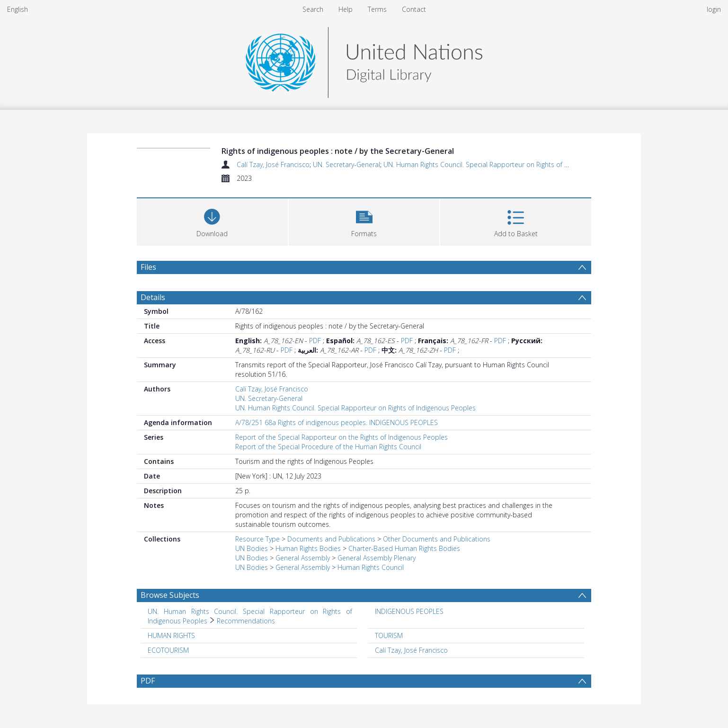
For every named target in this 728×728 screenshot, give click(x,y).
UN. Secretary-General (346, 164)
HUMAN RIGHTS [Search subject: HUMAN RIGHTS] (171, 635)
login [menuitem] (714, 9)
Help (346, 9)
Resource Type (257, 539)
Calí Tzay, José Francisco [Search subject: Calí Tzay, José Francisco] (411, 650)
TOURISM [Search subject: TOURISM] (389, 635)
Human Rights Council (371, 567)
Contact (414, 9)
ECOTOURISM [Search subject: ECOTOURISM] (168, 650)
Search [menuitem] (313, 9)
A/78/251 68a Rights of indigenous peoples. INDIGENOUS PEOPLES (337, 422)
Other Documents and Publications (437, 539)
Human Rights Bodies (308, 548)
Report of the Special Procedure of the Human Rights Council (328, 447)
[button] (364, 221)
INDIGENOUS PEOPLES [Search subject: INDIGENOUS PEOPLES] (409, 611)
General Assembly (303, 558)
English (18, 9)
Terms (377, 9)
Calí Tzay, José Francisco (273, 164)
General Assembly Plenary (377, 558)
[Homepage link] (364, 60)
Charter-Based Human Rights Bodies (404, 548)
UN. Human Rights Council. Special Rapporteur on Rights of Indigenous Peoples (504, 164)
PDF (315, 341)
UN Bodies (252, 548)
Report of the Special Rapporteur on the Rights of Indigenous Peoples (342, 437)
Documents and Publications (331, 539)
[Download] (212, 221)
